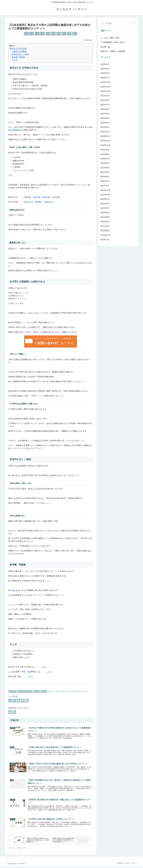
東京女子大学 (68, 691)
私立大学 (85, 691)
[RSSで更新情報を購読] (14, 712)
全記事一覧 (105, 47)
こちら (44, 667)
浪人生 (15, 590)
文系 (59, 691)
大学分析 (12, 691)
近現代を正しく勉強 (20, 54)
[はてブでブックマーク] (51, 34)
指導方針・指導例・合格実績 (113, 51)
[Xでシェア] (29, 34)
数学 (44, 197)
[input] (118, 23)
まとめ (15, 60)
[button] (72, 34)
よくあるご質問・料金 (110, 38)
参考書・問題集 (18, 57)
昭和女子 (48, 202)
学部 (25, 197)
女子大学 (52, 691)
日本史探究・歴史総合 (25, 691)
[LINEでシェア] (61, 34)
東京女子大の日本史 (18, 49)
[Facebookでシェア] (40, 34)
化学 (54, 197)
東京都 (77, 691)
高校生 (44, 691)
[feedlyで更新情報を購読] (10, 712)
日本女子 (27, 202)
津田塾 (38, 202)
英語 (35, 197)
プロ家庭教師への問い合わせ (113, 42)
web (29, 672)
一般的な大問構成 (19, 51)
